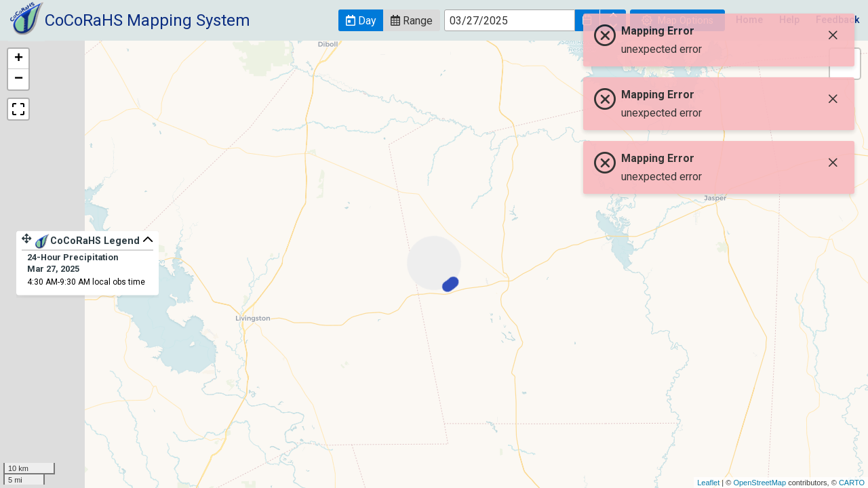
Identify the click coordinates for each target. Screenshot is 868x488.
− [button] (19, 79)
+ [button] (19, 59)
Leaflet (708, 483)
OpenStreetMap (759, 483)
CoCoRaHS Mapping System (147, 20)
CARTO (852, 483)
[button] (361, 20)
